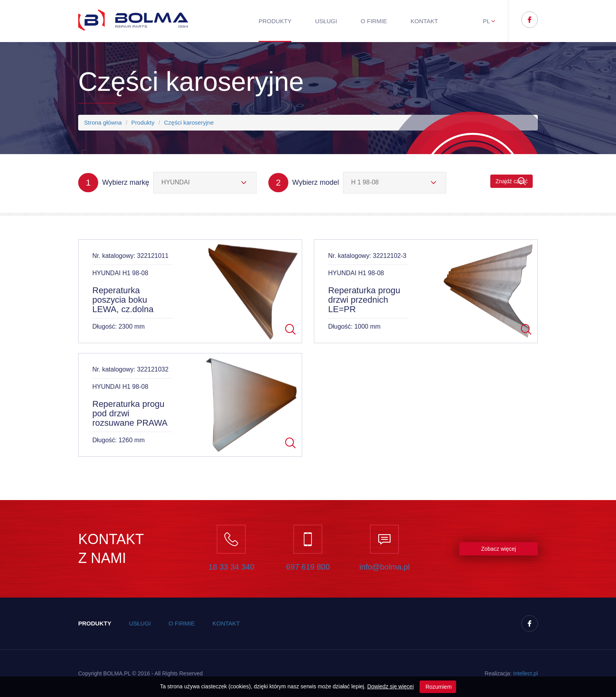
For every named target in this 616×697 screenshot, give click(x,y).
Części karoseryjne (189, 122)
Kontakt (424, 21)
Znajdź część (511, 181)
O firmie (374, 21)
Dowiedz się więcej (390, 686)
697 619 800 (308, 567)
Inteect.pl (525, 673)
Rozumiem (438, 687)
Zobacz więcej (499, 549)
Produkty (275, 21)
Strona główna (103, 122)
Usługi (326, 21)
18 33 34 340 (232, 567)
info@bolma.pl (385, 567)
